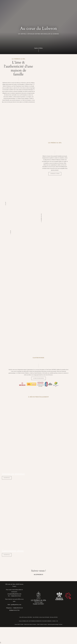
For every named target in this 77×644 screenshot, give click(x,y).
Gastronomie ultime (13, 551)
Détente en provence (13, 474)
